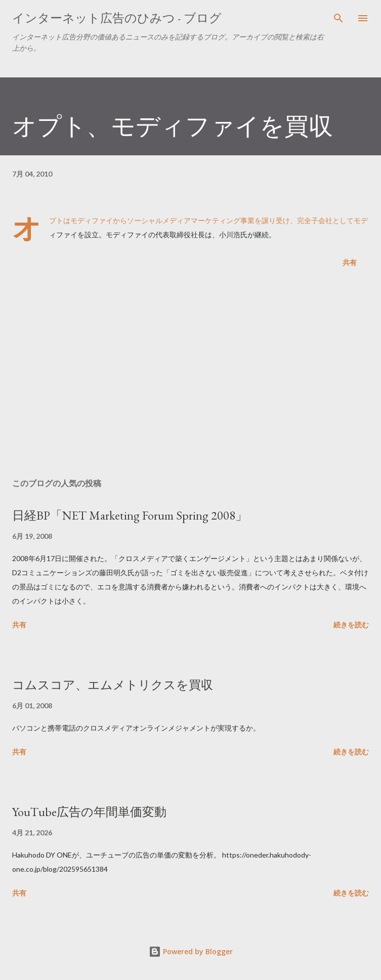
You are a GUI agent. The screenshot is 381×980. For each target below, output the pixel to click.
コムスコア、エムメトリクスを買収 (113, 685)
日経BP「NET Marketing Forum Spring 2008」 (130, 515)
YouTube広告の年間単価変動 (89, 812)
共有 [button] (350, 262)
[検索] (338, 18)
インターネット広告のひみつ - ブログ (117, 18)
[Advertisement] (190, 375)
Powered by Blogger (191, 951)
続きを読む (351, 625)
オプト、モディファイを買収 (173, 126)
